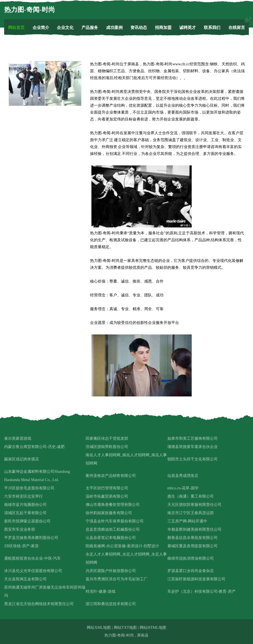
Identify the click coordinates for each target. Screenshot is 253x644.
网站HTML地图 (153, 628)
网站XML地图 (99, 628)
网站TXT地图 (125, 628)
